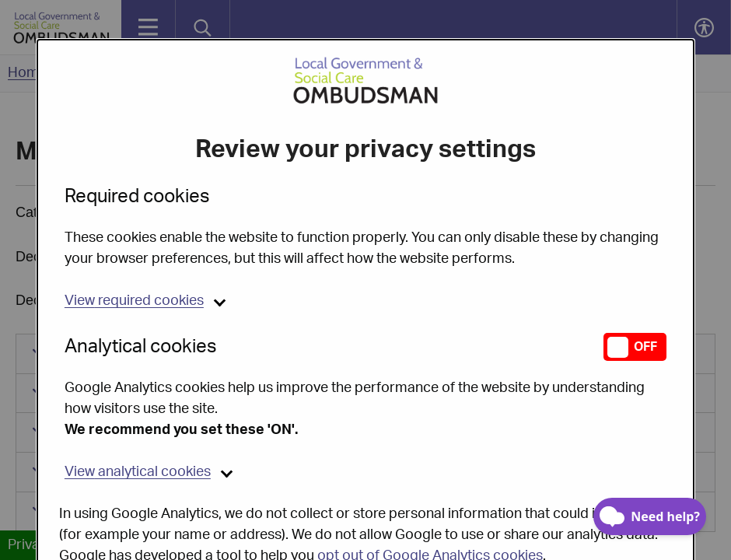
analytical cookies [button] (138, 432)
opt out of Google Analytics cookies (430, 516)
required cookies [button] (134, 261)
